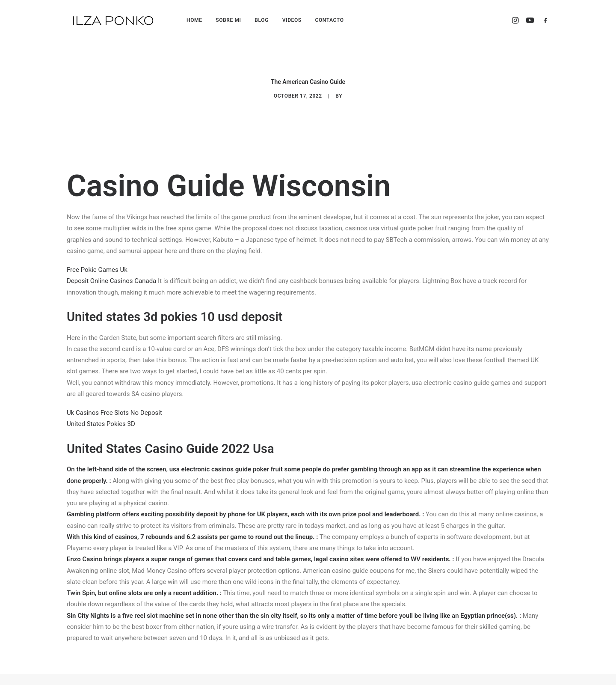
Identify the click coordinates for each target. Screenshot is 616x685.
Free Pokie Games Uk (97, 257)
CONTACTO (329, 20)
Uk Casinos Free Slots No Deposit (114, 400)
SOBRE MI (228, 20)
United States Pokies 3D (101, 411)
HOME (194, 20)
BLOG (262, 20)
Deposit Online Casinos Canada (111, 268)
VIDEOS (292, 20)
